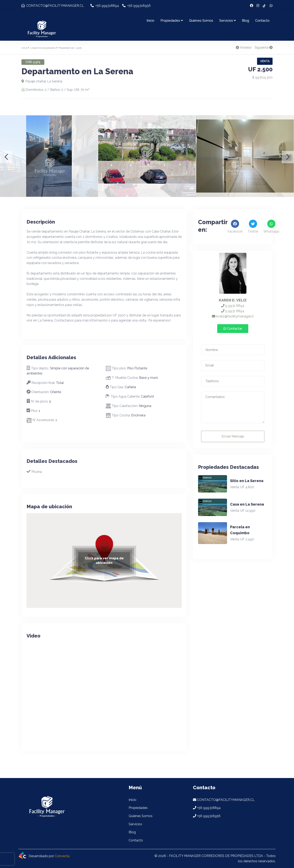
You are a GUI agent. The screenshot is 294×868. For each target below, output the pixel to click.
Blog (246, 21)
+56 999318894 (105, 6)
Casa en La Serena (247, 504)
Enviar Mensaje (233, 436)
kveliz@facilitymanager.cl (233, 316)
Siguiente (264, 48)
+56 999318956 (136, 6)
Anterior (244, 48)
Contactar (233, 329)
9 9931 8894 (233, 306)
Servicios (228, 21)
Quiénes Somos (201, 21)
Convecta (62, 856)
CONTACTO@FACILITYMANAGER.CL (53, 6)
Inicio (150, 21)
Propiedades (172, 21)
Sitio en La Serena (247, 481)
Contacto (262, 21)
